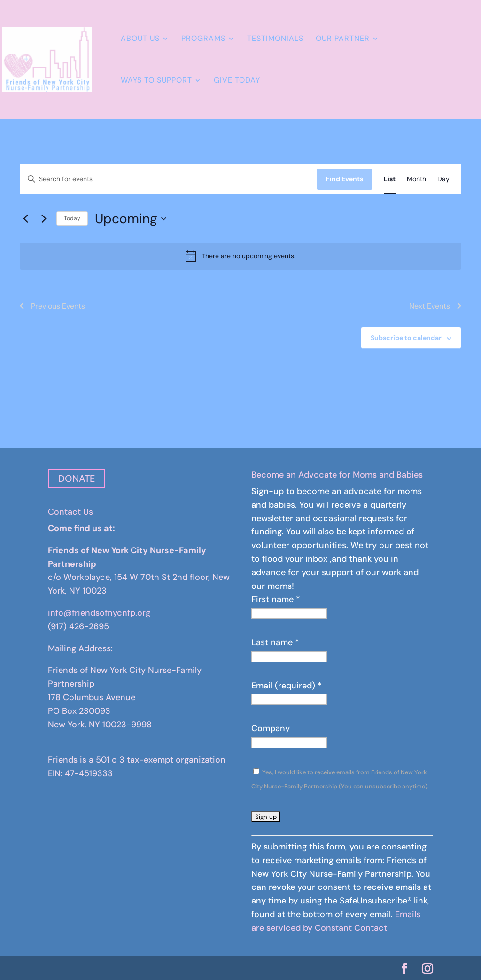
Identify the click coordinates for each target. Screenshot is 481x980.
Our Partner (343, 39)
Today (72, 218)
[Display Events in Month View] (416, 179)
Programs (203, 39)
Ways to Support (156, 81)
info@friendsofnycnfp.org (99, 613)
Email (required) (287, 686)
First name (276, 599)
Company (271, 728)
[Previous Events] (25, 219)
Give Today (237, 81)
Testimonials (275, 39)
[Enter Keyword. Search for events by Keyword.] (168, 179)
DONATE (77, 478)
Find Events (345, 179)
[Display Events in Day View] (443, 179)
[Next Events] (44, 219)
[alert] (240, 256)
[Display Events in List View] (390, 179)
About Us (140, 39)
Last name (275, 642)
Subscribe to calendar (406, 338)
